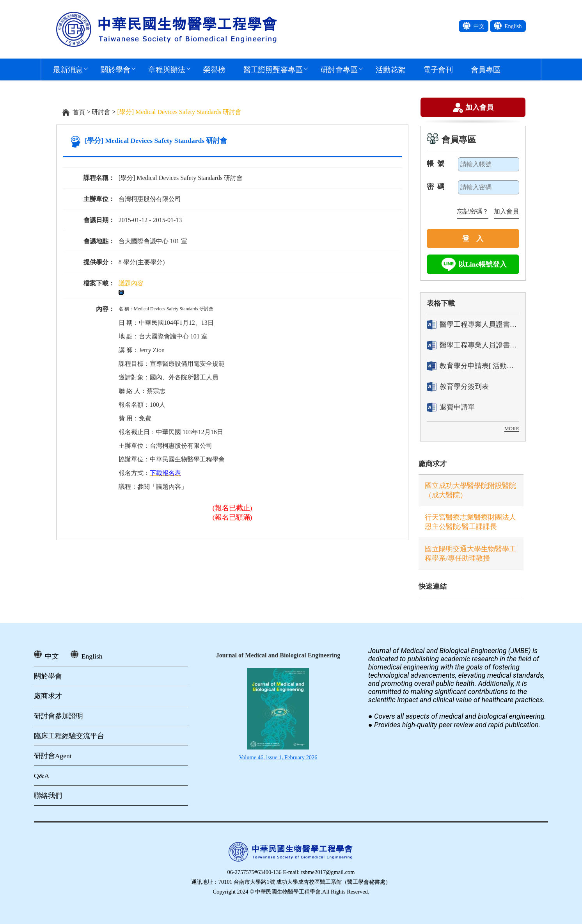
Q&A (42, 776)
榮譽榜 (214, 69)
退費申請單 (451, 407)
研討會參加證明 (59, 716)
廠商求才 (433, 464)
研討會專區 (339, 69)
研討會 (101, 112)
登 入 (473, 239)
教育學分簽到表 (458, 387)
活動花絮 (390, 69)
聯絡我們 (48, 796)
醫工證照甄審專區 (273, 69)
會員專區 (486, 69)
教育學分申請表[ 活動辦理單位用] (473, 366)
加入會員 (479, 108)
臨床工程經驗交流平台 (69, 736)
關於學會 (115, 69)
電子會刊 (438, 69)
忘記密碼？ (473, 211)
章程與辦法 (167, 69)
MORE (512, 428)
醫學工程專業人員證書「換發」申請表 (473, 345)
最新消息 (68, 69)
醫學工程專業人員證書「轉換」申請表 (473, 325)
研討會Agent (53, 756)
